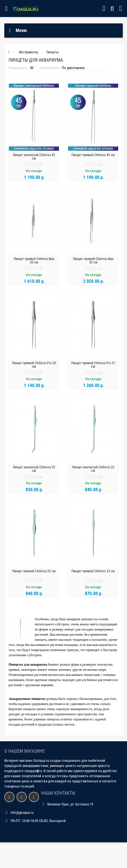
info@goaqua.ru (22, 812)
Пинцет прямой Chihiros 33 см (93, 571)
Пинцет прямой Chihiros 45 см (93, 155)
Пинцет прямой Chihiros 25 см (34, 571)
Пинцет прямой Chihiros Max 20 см (34, 261)
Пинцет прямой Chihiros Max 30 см (93, 261)
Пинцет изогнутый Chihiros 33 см (93, 469)
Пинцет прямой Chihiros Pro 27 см (93, 365)
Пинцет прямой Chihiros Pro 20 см (34, 365)
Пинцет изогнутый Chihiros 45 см (34, 157)
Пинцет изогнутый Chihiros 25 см (34, 469)
